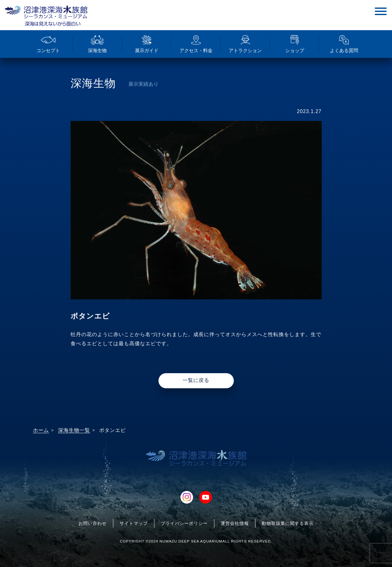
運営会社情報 (235, 523)
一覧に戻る (196, 380)
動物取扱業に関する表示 (288, 523)
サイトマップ (134, 523)
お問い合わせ (93, 523)
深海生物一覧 (74, 430)
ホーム (41, 430)
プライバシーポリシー (184, 523)
